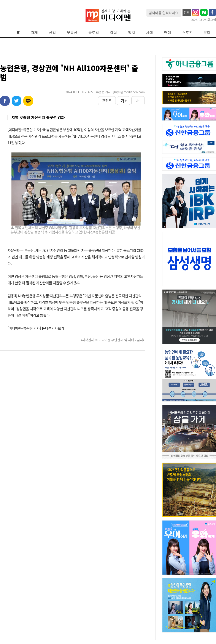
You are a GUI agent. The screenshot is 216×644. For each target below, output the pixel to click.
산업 (52, 33)
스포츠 (187, 33)
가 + (124, 101)
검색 (187, 13)
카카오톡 (28, 101)
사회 (149, 33)
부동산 (72, 33)
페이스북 (5, 101)
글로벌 (94, 33)
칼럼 (113, 33)
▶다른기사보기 (53, 328)
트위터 (17, 101)
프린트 (107, 101)
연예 (167, 33)
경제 (34, 33)
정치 (131, 33)
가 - (138, 101)
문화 (207, 33)
